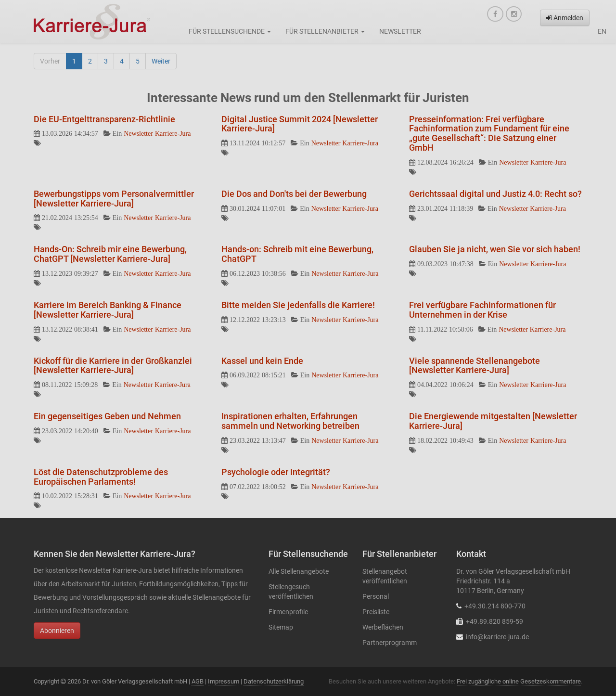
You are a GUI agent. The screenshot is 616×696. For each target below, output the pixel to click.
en (602, 31)
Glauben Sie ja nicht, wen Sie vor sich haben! (495, 249)
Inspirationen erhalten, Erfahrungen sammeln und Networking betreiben (290, 421)
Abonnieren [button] (57, 631)
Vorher (50, 61)
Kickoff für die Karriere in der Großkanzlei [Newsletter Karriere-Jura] (113, 366)
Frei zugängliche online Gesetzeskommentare (519, 681)
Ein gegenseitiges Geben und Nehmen (107, 416)
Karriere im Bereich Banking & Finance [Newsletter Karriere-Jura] (108, 310)
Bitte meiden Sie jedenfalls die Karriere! (298, 305)
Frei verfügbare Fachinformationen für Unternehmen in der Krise (482, 310)
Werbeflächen (383, 627)
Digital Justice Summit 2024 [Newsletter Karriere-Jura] (300, 124)
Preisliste (376, 612)
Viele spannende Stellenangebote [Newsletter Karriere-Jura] (475, 366)
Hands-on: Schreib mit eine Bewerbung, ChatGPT (297, 254)
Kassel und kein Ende (262, 361)
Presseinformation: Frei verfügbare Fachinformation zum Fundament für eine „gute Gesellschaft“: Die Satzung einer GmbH (489, 133)
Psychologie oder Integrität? (276, 472)
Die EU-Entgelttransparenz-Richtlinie (104, 119)
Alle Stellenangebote (299, 571)
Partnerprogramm (390, 643)
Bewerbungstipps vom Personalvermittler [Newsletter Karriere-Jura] (114, 199)
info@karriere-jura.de (497, 637)
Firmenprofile (288, 612)
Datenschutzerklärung (274, 681)
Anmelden (565, 18)
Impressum (224, 681)
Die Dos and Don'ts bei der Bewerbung (294, 194)
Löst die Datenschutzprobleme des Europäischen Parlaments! (101, 477)
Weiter (161, 61)
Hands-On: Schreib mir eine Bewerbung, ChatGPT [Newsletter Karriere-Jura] (110, 254)
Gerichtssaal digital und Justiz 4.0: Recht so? (495, 194)
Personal (376, 596)
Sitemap (281, 627)
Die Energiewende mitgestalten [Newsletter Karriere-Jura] (493, 421)
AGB (198, 681)
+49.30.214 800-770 (495, 606)
